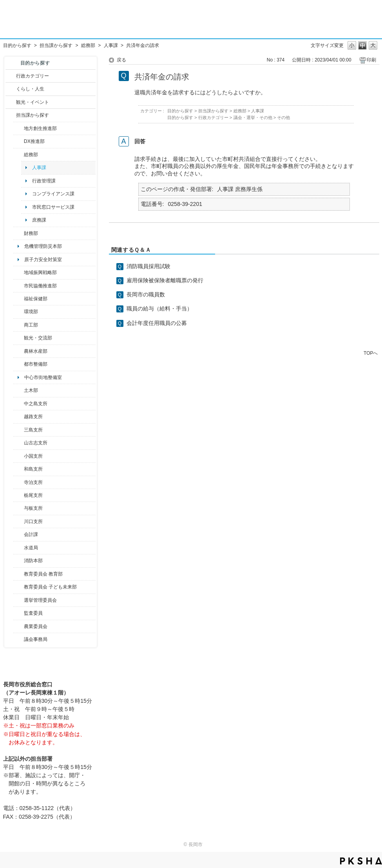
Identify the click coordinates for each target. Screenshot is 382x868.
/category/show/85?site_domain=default (19, 561)
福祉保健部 (36, 299)
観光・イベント (33, 102)
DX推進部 (34, 141)
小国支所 (33, 456)
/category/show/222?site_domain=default (19, 626)
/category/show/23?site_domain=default (19, 312)
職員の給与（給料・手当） (159, 309)
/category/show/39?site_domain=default (19, 574)
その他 (283, 117)
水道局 (31, 548)
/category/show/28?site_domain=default (19, 390)
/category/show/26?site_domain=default (19, 286)
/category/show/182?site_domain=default (19, 364)
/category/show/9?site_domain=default (11, 115)
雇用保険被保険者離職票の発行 (165, 280)
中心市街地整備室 (43, 377)
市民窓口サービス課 (53, 207)
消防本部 (33, 561)
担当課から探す (56, 45)
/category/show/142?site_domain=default (19, 417)
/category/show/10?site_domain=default (19, 155)
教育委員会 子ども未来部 (50, 587)
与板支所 (33, 508)
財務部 (31, 233)
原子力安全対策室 (43, 260)
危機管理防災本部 (43, 246)
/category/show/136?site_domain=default (19, 508)
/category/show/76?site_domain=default (19, 351)
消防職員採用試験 (148, 266)
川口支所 (33, 522)
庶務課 (39, 220)
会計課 (31, 534)
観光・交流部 (38, 338)
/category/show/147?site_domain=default (19, 548)
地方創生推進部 (40, 128)
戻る (121, 60)
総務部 (88, 45)
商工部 (31, 325)
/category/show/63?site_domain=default (19, 482)
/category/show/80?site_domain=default (19, 495)
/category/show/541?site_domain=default (19, 141)
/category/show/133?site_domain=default (19, 522)
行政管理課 (44, 181)
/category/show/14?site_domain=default (19, 299)
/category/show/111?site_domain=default (19, 600)
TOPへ (371, 353)
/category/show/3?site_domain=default (11, 76)
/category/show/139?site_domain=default (19, 469)
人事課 (111, 45)
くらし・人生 (30, 89)
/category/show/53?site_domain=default (19, 430)
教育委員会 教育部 (43, 574)
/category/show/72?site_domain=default (19, 233)
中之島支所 (36, 404)
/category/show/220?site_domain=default (19, 613)
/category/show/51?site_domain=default (19, 587)
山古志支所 (36, 443)
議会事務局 (36, 639)
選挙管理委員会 (40, 600)
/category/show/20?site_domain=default (19, 338)
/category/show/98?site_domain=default (19, 443)
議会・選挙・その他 (253, 117)
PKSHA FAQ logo (361, 861)
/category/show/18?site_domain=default (11, 102)
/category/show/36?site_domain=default (19, 325)
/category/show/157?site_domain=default (19, 639)
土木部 (31, 390)
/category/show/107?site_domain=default (19, 404)
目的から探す (17, 45)
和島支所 (33, 469)
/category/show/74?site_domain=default (19, 456)
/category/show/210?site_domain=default (19, 534)
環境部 (31, 312)
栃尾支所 (33, 495)
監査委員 (33, 613)
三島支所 (33, 430)
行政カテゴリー (33, 76)
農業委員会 (36, 626)
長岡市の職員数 (146, 294)
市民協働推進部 (40, 286)
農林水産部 (36, 351)
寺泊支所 (33, 482)
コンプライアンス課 (53, 194)
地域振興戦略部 (40, 272)
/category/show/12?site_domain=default (11, 89)
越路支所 (33, 417)
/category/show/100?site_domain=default (19, 128)
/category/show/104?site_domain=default (19, 272)
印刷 (371, 60)
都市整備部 (36, 364)
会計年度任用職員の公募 (157, 323)
